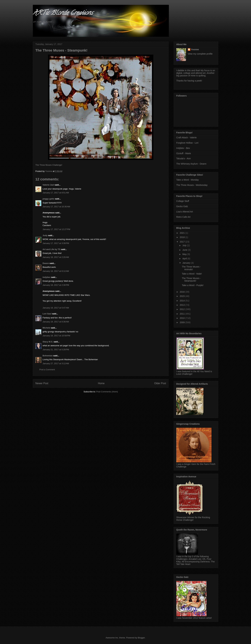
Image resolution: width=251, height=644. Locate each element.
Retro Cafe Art (183, 217)
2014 (183, 301)
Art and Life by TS (51, 249)
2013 (183, 305)
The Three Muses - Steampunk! (191, 280)
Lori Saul (47, 314)
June (185, 250)
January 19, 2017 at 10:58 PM (56, 336)
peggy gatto (49, 199)
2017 (183, 242)
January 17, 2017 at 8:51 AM (56, 193)
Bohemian (48, 356)
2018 (183, 237)
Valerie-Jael (48, 185)
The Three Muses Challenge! (49, 165)
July (185, 245)
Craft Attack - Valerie (186, 138)
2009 (183, 322)
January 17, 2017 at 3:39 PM (56, 243)
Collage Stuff (183, 201)
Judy (45, 235)
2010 (183, 318)
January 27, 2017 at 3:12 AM (56, 363)
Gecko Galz (182, 206)
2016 (183, 292)
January (187, 263)
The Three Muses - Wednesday (192, 185)
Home (101, 383)
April (185, 259)
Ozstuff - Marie (184, 153)
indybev (47, 277)
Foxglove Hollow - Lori (187, 143)
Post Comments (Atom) (107, 392)
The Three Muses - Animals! (191, 268)
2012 (183, 309)
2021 (183, 233)
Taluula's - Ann (184, 158)
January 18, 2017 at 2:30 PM (56, 285)
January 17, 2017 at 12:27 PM (56, 229)
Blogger (141, 638)
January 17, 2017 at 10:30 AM (56, 207)
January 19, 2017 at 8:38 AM (56, 322)
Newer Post (42, 383)
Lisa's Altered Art (185, 212)
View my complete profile (200, 54)
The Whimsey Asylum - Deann (191, 164)
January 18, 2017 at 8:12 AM (56, 271)
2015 (183, 296)
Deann (46, 263)
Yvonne (195, 49)
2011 (183, 314)
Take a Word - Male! (192, 274)
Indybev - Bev (183, 148)
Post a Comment (47, 370)
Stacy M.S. (48, 342)
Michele (46, 328)
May (185, 254)
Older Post (160, 383)
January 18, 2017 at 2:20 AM (56, 257)
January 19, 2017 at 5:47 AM (56, 308)
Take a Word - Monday (188, 180)
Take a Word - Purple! (193, 285)
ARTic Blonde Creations (63, 13)
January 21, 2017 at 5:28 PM (56, 350)
